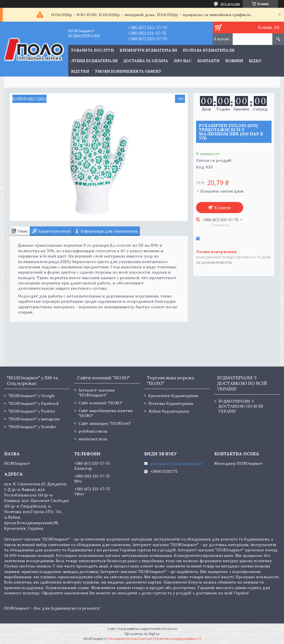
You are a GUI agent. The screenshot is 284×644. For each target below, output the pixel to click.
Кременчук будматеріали (148, 50)
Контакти (208, 61)
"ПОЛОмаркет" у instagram (34, 419)
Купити (223, 208)
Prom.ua (170, 629)
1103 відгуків (230, 4)
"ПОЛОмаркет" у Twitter (32, 411)
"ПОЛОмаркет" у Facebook (34, 403)
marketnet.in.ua (93, 439)
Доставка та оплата (146, 61)
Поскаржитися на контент (130, 639)
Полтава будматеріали (209, 50)
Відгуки (80, 71)
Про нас (183, 61)
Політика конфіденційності (178, 639)
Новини (234, 61)
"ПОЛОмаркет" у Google (32, 396)
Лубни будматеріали (94, 61)
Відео (255, 61)
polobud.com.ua (93, 431)
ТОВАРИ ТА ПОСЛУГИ (92, 50)
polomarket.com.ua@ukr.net (176, 464)
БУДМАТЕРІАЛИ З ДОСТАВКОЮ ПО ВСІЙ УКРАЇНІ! (241, 406)
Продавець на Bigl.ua (142, 634)
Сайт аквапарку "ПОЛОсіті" (105, 423)
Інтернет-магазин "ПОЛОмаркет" (97, 393)
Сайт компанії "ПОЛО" (100, 403)
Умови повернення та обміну (128, 71)
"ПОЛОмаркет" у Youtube (32, 427)
